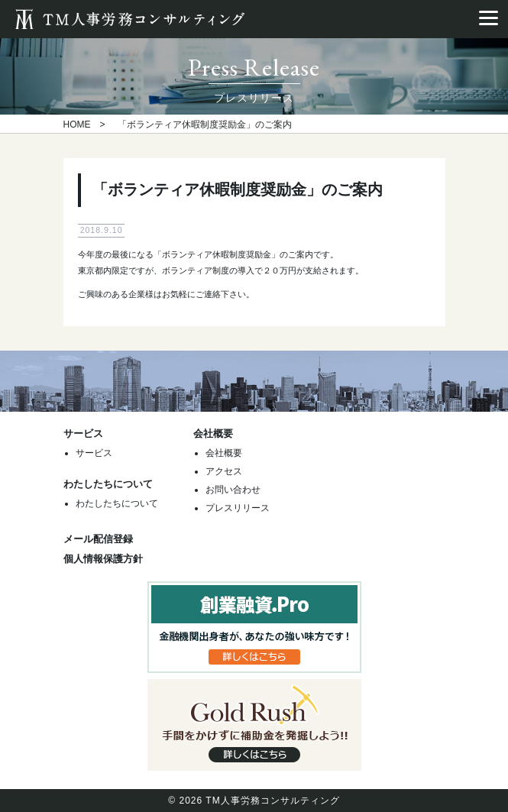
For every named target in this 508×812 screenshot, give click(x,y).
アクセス (224, 471)
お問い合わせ (233, 490)
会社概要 (224, 453)
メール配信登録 (98, 539)
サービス (94, 453)
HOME (77, 125)
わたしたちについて (117, 503)
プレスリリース (238, 508)
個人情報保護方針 (103, 559)
